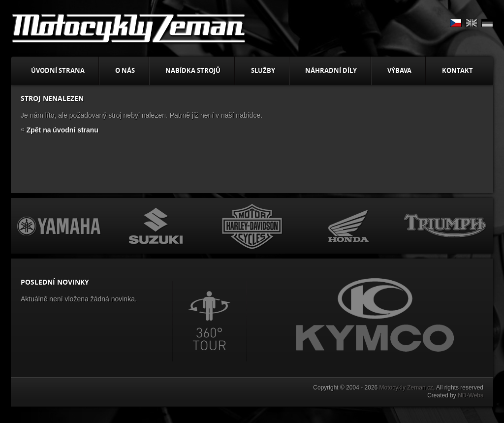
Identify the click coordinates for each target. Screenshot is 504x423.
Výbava (399, 70)
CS (456, 23)
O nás (125, 70)
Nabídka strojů (193, 70)
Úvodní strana (58, 70)
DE (487, 23)
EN (472, 23)
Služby (263, 70)
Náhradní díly (331, 70)
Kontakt (457, 70)
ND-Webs (471, 395)
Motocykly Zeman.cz (406, 388)
